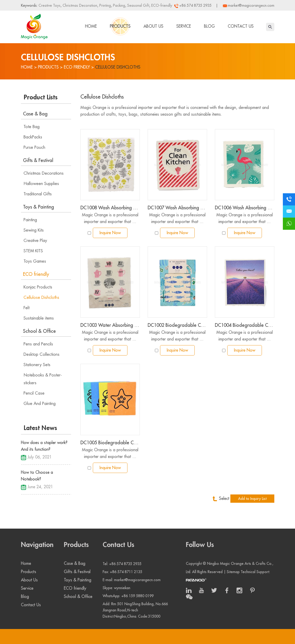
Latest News (40, 428)
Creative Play (35, 241)
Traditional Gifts (38, 194)
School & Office (39, 331)
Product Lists (41, 97)
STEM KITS (33, 251)
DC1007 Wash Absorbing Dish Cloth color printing (177, 208)
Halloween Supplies (41, 184)
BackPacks (33, 137)
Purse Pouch (34, 147)
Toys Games (35, 261)
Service (184, 26)
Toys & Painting (39, 207)
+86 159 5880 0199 (137, 596)
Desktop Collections (41, 354)
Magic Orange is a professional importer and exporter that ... (110, 218)
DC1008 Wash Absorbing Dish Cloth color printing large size (110, 208)
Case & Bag (35, 114)
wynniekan (122, 588)
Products (120, 26)
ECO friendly (77, 67)
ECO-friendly (161, 5)
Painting (30, 220)
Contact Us (241, 26)
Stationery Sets (37, 365)
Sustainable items (39, 318)
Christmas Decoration (79, 5)
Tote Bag (32, 127)
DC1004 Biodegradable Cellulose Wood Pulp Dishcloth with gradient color (245, 325)
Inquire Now (110, 233)
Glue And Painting (40, 404)
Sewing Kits (34, 230)
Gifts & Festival (38, 160)
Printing (105, 5)
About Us (153, 26)
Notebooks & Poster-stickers (43, 379)
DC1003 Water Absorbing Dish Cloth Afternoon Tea (110, 325)
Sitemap (233, 572)
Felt (27, 308)
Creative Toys (50, 5)
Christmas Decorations (44, 173)
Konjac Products (38, 287)
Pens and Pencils (38, 344)
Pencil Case (34, 393)
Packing (119, 5)
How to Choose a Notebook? (37, 476)
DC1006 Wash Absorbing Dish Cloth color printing (245, 208)
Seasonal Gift (138, 5)
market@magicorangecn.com (251, 5)
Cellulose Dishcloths (118, 67)
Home (91, 26)
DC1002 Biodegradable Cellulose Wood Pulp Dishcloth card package (177, 325)
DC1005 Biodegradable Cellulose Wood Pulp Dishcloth (110, 443)
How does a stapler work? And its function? (44, 446)
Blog (209, 26)
